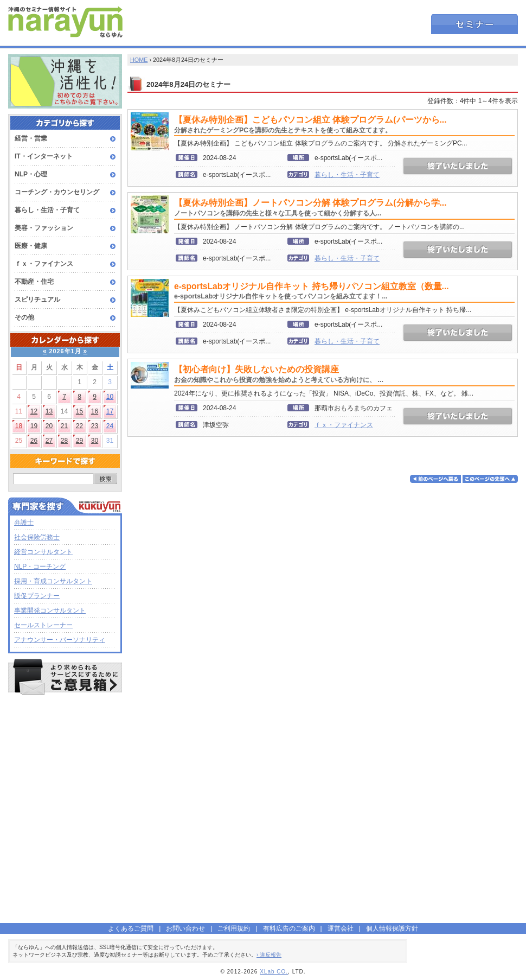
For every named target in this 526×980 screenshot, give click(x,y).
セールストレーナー (43, 625)
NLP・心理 (31, 174)
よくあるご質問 (131, 928)
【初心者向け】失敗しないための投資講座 (279, 374)
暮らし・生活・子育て (47, 210)
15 (79, 411)
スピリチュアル (37, 300)
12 (34, 411)
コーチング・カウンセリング (57, 192)
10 (110, 397)
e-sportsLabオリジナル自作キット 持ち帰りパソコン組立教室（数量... (312, 291)
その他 (24, 317)
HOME (139, 60)
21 (64, 426)
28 (64, 441)
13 (49, 411)
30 (95, 441)
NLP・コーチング (40, 567)
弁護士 (24, 523)
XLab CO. (274, 972)
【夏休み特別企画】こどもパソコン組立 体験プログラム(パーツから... (310, 125)
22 (79, 426)
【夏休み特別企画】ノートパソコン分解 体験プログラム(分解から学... (310, 208)
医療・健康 (31, 246)
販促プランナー (37, 596)
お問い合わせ (185, 928)
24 (110, 426)
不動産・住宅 (34, 282)
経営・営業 (31, 138)
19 (34, 426)
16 (95, 411)
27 (49, 441)
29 (79, 441)
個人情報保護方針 (392, 928)
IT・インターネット (44, 156)
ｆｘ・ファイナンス (44, 264)
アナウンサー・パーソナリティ (60, 640)
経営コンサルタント (43, 552)
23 (95, 426)
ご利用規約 (234, 928)
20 (49, 426)
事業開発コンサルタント (50, 610)
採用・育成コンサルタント (53, 581)
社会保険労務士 (37, 537)
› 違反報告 (269, 955)
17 (110, 411)
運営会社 (341, 928)
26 (34, 441)
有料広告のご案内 (289, 928)
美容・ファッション (44, 228)
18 (19, 426)
